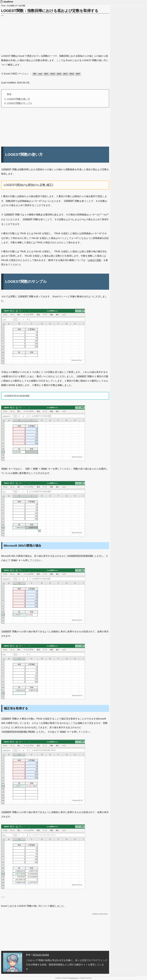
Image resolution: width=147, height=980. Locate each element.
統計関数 (22, 6)
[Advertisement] (55, 33)
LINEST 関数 (94, 260)
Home (3, 6)
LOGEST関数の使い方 (18, 99)
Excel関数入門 (12, 6)
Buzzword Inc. (74, 978)
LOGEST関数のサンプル (20, 103)
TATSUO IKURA (41, 955)
